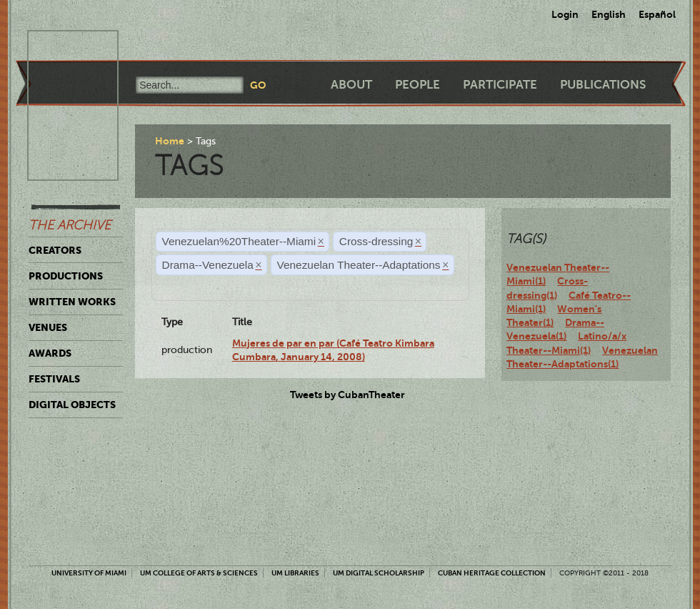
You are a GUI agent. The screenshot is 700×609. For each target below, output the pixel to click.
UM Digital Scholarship (379, 573)
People (417, 85)
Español (657, 14)
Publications (603, 85)
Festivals (54, 379)
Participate (500, 85)
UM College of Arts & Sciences (199, 573)
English (609, 14)
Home (170, 141)
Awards (50, 353)
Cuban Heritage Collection (492, 573)
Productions (66, 276)
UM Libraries (295, 573)
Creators (55, 250)
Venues (48, 327)
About (351, 85)
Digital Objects (72, 405)
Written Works (72, 302)
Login (565, 14)
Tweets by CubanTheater (347, 395)
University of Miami (89, 573)
